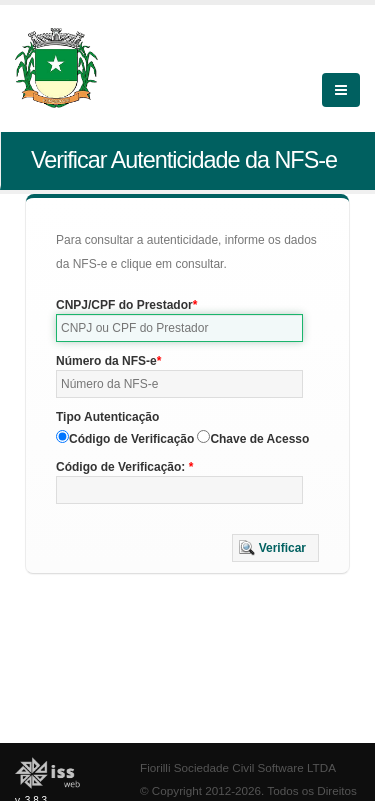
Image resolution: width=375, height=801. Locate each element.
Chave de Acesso (259, 439)
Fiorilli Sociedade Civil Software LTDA (238, 767)
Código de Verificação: (122, 467)
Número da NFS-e (106, 361)
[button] (275, 548)
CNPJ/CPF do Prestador (124, 305)
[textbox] (179, 328)
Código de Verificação (131, 439)
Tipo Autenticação (107, 417)
